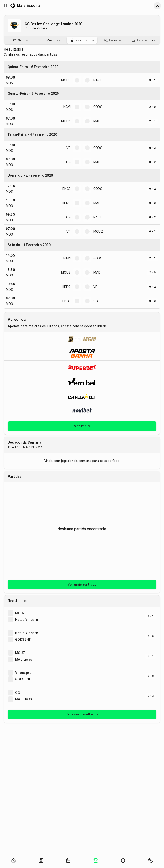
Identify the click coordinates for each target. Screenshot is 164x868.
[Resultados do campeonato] (82, 40)
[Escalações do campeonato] (113, 40)
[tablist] (82, 40)
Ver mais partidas (82, 585)
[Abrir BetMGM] (82, 339)
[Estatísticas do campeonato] (144, 40)
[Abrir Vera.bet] (82, 382)
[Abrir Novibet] (82, 410)
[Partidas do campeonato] (51, 40)
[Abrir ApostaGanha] (82, 353)
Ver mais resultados (82, 714)
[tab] (20, 40)
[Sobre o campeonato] (20, 40)
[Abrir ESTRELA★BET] (82, 396)
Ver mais (82, 426)
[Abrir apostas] (150, 861)
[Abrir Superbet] (82, 368)
